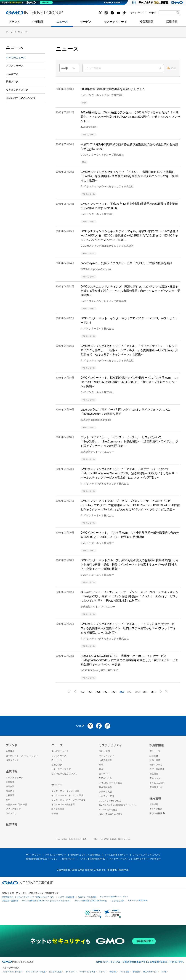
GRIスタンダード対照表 (111, 783)
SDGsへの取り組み (108, 810)
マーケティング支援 (87, 972)
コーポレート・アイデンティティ (22, 756)
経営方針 (154, 756)
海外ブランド (12, 760)
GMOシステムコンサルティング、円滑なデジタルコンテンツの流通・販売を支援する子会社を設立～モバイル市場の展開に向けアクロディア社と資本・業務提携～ (130, 291)
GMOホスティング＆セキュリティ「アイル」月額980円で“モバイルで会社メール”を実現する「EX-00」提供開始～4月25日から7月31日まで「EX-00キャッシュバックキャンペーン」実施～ (129, 236)
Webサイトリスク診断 (87, 897)
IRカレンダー (156, 778)
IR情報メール (156, 787)
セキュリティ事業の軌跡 (138, 900)
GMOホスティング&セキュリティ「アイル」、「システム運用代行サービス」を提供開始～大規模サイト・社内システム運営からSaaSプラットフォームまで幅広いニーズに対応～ (130, 628)
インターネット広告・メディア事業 (68, 800)
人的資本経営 (105, 760)
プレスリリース (15, 66)
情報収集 (113, 972)
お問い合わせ (68, 859)
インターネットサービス (12, 972)
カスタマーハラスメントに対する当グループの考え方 (135, 859)
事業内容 (10, 786)
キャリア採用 (156, 809)
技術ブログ (17, 14)
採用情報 (172, 23)
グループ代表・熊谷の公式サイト (71, 839)
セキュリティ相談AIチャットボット (114, 897)
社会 (101, 769)
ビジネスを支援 (55, 972)
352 (82, 692)
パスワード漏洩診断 (67, 897)
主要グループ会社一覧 (17, 805)
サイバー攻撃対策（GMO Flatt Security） (91, 901)
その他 (55, 813)
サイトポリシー (33, 855)
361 (154, 692)
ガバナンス (104, 774)
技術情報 (12, 825)
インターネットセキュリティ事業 (31, 14)
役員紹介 (10, 791)
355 (106, 692)
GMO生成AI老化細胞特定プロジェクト (118, 805)
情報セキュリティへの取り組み (86, 855)
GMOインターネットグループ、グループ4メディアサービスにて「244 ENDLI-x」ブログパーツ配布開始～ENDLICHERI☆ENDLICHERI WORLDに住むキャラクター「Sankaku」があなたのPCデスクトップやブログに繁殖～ (130, 505)
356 (114, 692)
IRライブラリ (156, 765)
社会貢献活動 (105, 787)
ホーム (10, 32)
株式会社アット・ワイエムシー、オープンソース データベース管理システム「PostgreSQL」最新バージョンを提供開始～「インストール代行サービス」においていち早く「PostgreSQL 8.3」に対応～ (130, 596)
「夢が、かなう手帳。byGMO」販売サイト (111, 839)
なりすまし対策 (118, 901)
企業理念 (10, 751)
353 (90, 692)
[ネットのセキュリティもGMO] (27, 2)
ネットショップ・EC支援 (35, 972)
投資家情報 (147, 23)
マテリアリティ (107, 756)
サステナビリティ (115, 23)
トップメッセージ (14, 778)
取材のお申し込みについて (21, 98)
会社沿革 (10, 795)
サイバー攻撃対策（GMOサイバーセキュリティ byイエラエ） (47, 901)
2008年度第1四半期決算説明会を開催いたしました (113, 89)
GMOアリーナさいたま (110, 801)
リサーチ (102, 972)
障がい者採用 (157, 814)
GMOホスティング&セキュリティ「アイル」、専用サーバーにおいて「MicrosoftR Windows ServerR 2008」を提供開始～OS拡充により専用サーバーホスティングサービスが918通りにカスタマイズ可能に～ (129, 473)
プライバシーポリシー (56, 855)
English (152, 13)
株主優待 (154, 774)
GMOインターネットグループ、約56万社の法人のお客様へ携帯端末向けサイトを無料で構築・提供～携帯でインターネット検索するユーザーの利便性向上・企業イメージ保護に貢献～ (130, 565)
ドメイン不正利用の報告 (92, 859)
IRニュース (12, 74)
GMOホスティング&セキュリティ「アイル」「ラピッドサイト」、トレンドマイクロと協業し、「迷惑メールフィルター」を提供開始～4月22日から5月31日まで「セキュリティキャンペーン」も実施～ (129, 350)
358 (130, 692)
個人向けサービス (150, 972)
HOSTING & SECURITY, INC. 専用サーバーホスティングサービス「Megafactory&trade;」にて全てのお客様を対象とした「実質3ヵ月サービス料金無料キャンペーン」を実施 (129, 660)
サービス (86, 23)
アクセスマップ (13, 809)
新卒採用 (154, 805)
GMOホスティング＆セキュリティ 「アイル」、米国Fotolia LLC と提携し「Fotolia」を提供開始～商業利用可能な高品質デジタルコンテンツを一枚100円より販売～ (130, 176)
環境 (101, 765)
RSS (172, 69)
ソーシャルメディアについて (146, 855)
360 (146, 692)
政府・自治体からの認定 (111, 814)
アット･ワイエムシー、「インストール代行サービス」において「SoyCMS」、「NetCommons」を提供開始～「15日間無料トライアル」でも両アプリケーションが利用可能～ (129, 441)
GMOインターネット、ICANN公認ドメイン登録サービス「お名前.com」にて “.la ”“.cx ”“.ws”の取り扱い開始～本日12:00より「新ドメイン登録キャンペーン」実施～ (130, 382)
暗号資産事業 (58, 809)
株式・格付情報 (157, 769)
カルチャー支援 (107, 796)
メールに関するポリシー (116, 855)
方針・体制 (104, 751)
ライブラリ (11, 813)
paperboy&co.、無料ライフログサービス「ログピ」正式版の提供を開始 (126, 263)
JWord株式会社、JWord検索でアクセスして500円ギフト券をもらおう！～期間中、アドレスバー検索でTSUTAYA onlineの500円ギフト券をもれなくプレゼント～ (130, 117)
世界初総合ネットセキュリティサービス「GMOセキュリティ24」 (29, 897)
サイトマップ (137, 13)
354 (98, 692)
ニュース (62, 23)
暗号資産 (136, 972)
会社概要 (10, 782)
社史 (58, 14)
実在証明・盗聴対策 (10, 901)
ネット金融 (125, 972)
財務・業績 (155, 760)
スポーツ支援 (105, 792)
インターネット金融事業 (86, 14)
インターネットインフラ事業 (65, 791)
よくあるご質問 (157, 783)
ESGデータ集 (106, 778)
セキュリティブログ (83, 14)
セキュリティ (70, 972)
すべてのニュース (16, 58)
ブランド (14, 23)
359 (138, 692)
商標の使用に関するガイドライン (42, 859)
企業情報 (38, 23)
